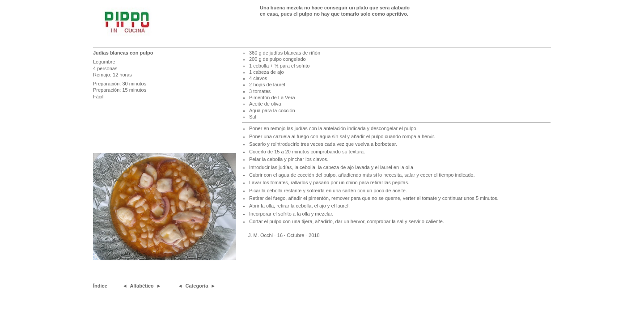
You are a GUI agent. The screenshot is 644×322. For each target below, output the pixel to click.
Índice (100, 286)
